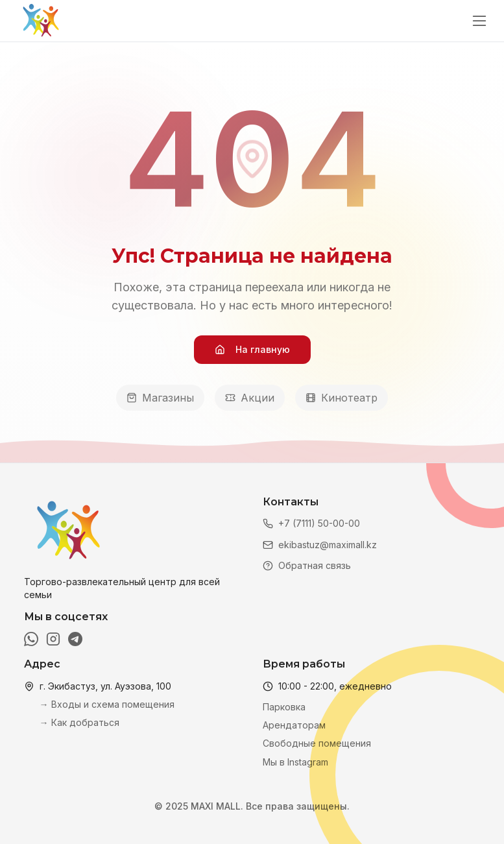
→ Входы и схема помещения (107, 704)
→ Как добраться (79, 722)
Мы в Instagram (295, 762)
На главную (252, 349)
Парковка (284, 707)
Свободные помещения (317, 743)
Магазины (160, 398)
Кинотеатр (342, 398)
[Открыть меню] (479, 21)
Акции (250, 398)
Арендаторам (294, 725)
